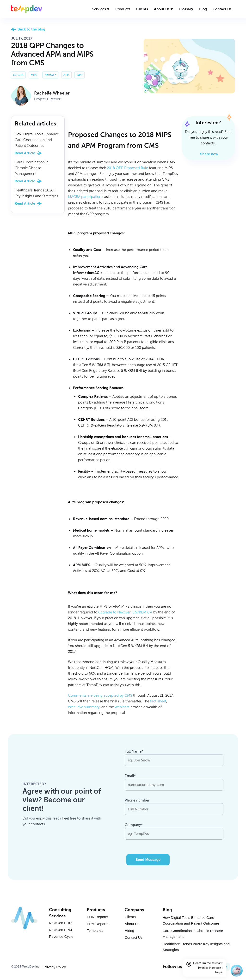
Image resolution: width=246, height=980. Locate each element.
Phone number (137, 800)
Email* (130, 776)
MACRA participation (85, 197)
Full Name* (134, 751)
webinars (122, 707)
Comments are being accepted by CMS (100, 695)
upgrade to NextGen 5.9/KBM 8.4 (125, 612)
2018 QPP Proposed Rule (127, 168)
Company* (134, 825)
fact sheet (158, 701)
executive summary (84, 707)
